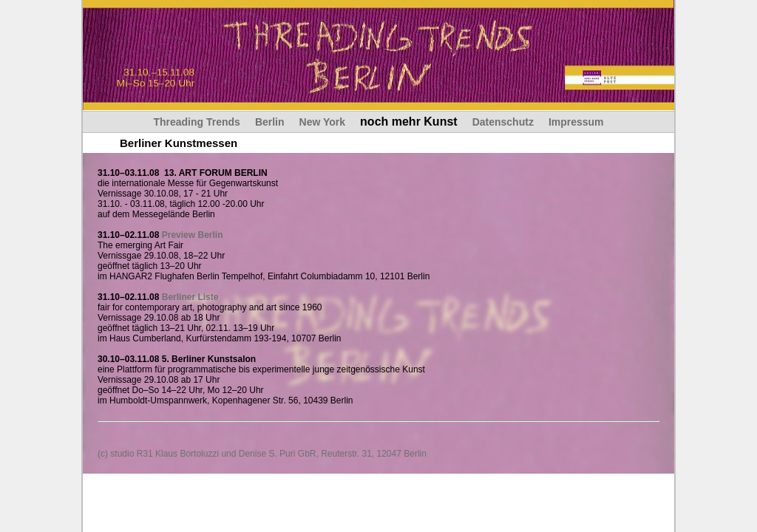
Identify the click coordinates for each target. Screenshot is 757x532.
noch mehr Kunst (409, 122)
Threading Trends (196, 122)
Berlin (270, 122)
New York (323, 122)
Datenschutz (503, 122)
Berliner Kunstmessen (179, 143)
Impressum (576, 122)
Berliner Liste (190, 297)
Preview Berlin (193, 235)
